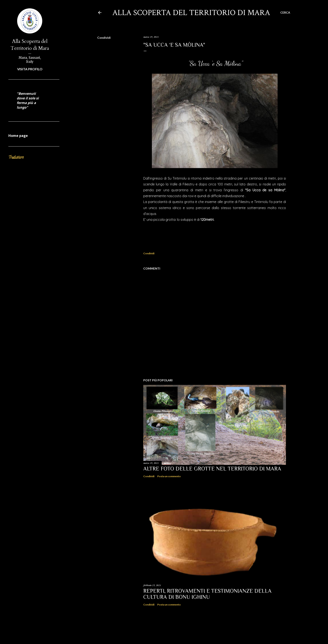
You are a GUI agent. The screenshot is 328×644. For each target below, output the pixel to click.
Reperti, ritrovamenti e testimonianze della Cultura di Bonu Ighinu (207, 594)
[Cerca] (285, 13)
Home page (18, 136)
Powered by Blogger (194, 631)
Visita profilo (30, 69)
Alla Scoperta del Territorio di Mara (30, 45)
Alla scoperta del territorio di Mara (191, 13)
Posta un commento (169, 476)
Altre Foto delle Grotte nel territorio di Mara (212, 469)
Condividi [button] (104, 38)
